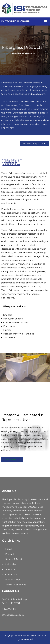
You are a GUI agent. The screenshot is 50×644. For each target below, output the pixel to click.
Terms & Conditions (16, 585)
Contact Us (11, 574)
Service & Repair (14, 559)
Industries (11, 564)
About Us (10, 569)
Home (6, 53)
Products (10, 554)
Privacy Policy (13, 580)
